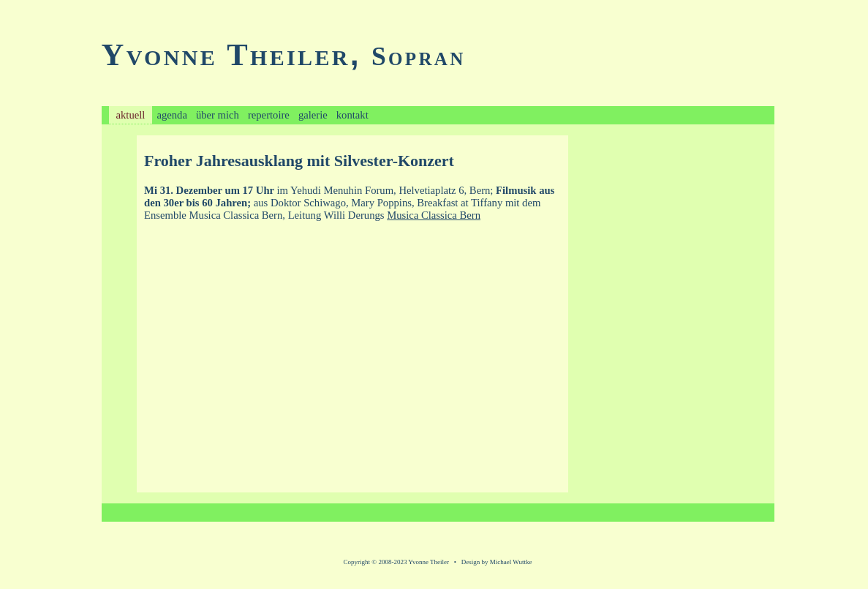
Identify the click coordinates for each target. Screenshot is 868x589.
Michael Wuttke (511, 562)
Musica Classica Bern (434, 215)
